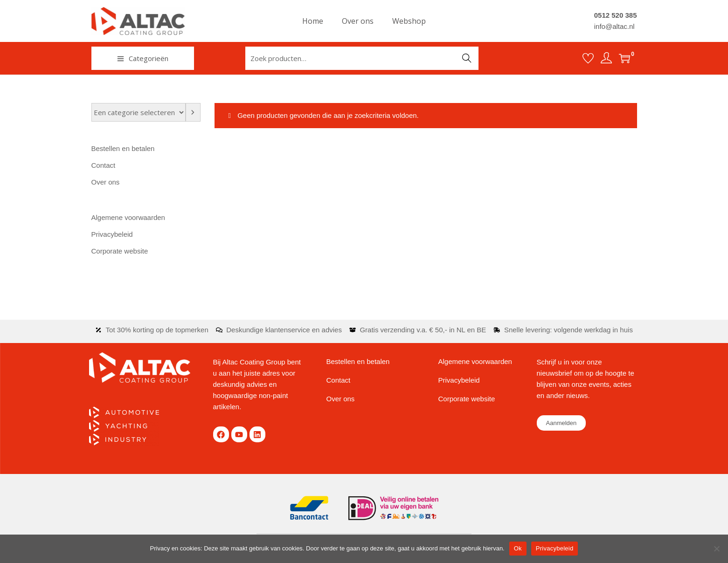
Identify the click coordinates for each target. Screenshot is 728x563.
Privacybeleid (112, 234)
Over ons (106, 182)
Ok (518, 548)
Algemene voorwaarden (128, 217)
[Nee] (716, 549)
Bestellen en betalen (123, 148)
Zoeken (467, 58)
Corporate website (120, 251)
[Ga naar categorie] (193, 112)
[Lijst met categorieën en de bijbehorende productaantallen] (139, 112)
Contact (104, 165)
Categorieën (143, 58)
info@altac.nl (614, 26)
